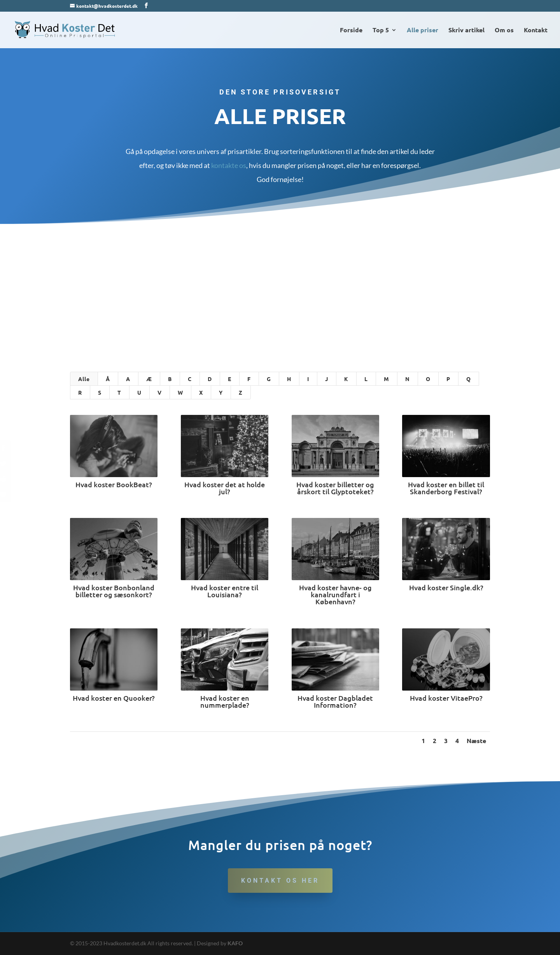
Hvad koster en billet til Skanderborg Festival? (446, 488)
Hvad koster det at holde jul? (224, 488)
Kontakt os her (280, 881)
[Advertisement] (280, 282)
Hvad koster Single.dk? (446, 587)
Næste (476, 741)
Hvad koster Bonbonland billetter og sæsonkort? (113, 591)
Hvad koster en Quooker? (113, 698)
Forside (351, 31)
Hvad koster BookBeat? (113, 484)
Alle (84, 379)
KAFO (235, 943)
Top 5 (381, 31)
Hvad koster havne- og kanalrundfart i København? (335, 594)
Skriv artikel (466, 31)
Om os (504, 31)
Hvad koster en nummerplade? (224, 701)
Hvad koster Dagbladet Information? (335, 701)
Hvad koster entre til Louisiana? (224, 591)
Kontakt (536, 31)
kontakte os (229, 165)
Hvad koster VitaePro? (446, 698)
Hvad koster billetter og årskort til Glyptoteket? (335, 488)
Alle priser (423, 31)
